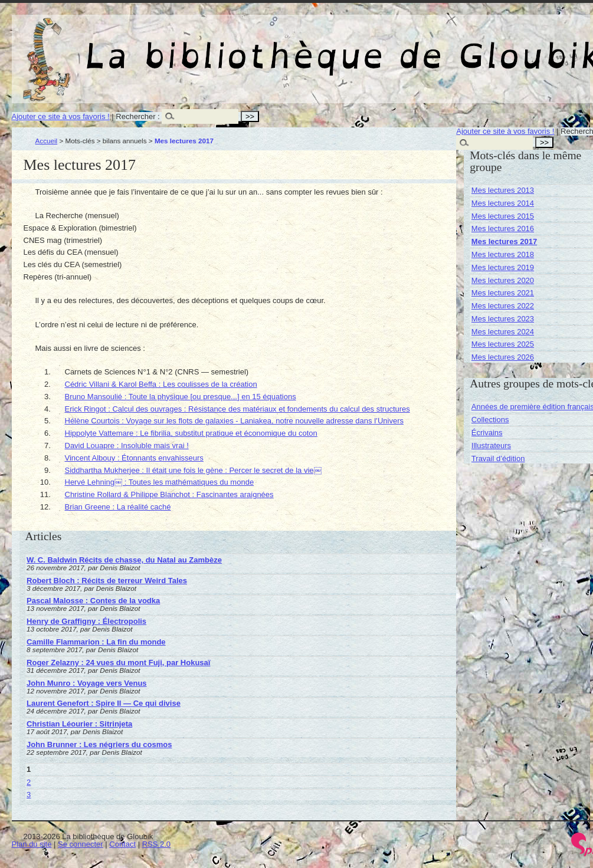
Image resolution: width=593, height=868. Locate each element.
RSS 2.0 (156, 844)
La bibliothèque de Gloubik (441, 46)
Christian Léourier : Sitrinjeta (79, 724)
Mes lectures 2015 (503, 216)
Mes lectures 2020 (503, 280)
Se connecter (81, 844)
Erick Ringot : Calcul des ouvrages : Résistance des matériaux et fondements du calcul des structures (237, 409)
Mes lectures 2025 (503, 344)
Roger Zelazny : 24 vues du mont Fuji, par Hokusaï (118, 662)
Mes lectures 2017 (504, 241)
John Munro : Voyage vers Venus (86, 683)
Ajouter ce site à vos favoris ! (61, 116)
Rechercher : (137, 116)
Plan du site (32, 844)
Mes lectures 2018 (503, 254)
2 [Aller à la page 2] (29, 782)
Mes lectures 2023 (503, 319)
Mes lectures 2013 (503, 190)
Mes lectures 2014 (503, 203)
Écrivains (487, 433)
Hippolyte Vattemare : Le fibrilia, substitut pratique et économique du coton (191, 433)
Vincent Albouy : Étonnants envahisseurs (134, 458)
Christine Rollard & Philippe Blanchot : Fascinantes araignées (169, 494)
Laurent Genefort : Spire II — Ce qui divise (104, 703)
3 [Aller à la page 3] (29, 795)
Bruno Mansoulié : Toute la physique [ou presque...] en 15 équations (181, 397)
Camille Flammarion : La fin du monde (96, 642)
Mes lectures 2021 (503, 293)
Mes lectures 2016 (503, 228)
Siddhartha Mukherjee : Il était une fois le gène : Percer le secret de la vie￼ (193, 470)
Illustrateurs (491, 445)
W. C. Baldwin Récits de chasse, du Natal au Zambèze (124, 560)
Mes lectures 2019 (503, 267)
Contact (122, 844)
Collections (490, 420)
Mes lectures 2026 (503, 357)
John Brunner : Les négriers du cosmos (99, 744)
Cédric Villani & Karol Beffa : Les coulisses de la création (161, 384)
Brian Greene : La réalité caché (118, 507)
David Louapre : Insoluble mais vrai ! (127, 445)
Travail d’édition (498, 458)
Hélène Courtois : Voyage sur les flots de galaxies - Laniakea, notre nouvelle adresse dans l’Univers (235, 421)
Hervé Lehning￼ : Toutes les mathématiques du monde (160, 482)
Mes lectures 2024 (503, 332)
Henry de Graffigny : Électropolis (86, 621)
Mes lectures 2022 (503, 306)
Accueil (47, 141)
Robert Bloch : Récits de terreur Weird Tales (107, 581)
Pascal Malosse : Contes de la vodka (93, 601)
